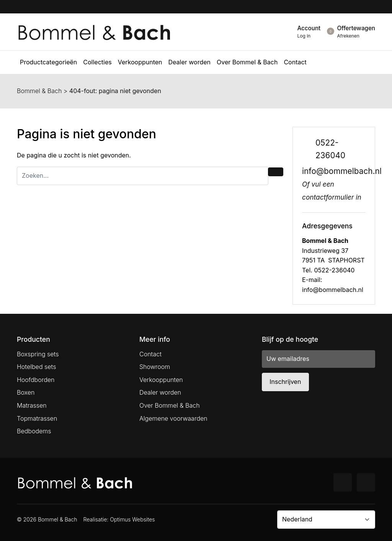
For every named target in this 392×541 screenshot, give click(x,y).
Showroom (155, 367)
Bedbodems (34, 431)
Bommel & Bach (39, 91)
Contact (150, 354)
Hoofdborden (36, 380)
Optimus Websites (132, 519)
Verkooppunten (161, 380)
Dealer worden (160, 392)
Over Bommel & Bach (170, 405)
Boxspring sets (38, 354)
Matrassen (32, 405)
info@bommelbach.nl (342, 171)
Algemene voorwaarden (173, 418)
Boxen (26, 392)
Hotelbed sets (36, 367)
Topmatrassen (37, 418)
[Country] (326, 520)
